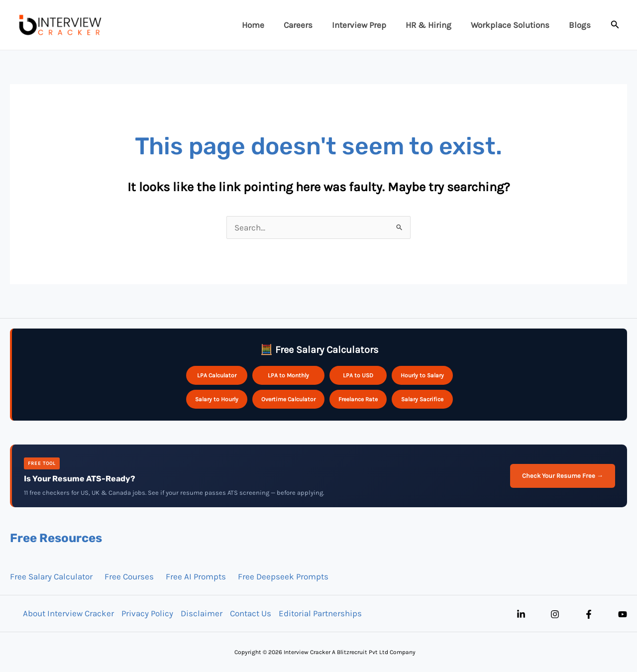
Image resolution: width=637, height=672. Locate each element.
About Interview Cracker (68, 613)
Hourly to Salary (422, 375)
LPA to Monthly (288, 375)
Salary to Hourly (217, 399)
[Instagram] (555, 614)
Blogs (581, 25)
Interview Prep (368, 25)
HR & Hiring (435, 25)
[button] (615, 25)
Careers (310, 25)
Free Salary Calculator (51, 576)
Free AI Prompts (196, 576)
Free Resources (56, 538)
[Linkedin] (521, 614)
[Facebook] (589, 614)
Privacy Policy (147, 613)
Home (267, 25)
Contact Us (250, 613)
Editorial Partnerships (320, 613)
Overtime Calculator (288, 399)
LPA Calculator (217, 375)
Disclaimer (201, 613)
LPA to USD (358, 375)
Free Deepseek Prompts (283, 576)
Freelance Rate (358, 399)
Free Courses (129, 576)
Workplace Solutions (514, 25)
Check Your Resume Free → (563, 476)
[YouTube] (623, 614)
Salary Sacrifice (422, 399)
